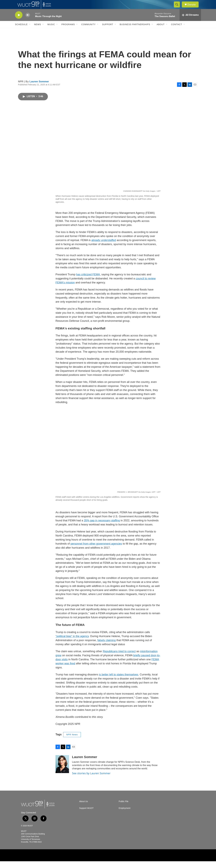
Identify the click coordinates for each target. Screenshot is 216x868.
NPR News (72, 741)
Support (108, 31)
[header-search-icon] (178, 8)
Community (88, 31)
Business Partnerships (135, 31)
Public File (124, 808)
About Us (84, 808)
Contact (177, 31)
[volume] (28, 22)
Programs (68, 31)
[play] (19, 22)
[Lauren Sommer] (62, 771)
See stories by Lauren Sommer (91, 780)
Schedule (21, 31)
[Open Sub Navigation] (30, 31)
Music (51, 31)
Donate (193, 8)
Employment (124, 815)
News (37, 31)
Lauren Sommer (39, 88)
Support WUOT (86, 815)
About (161, 31)
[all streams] (190, 22)
